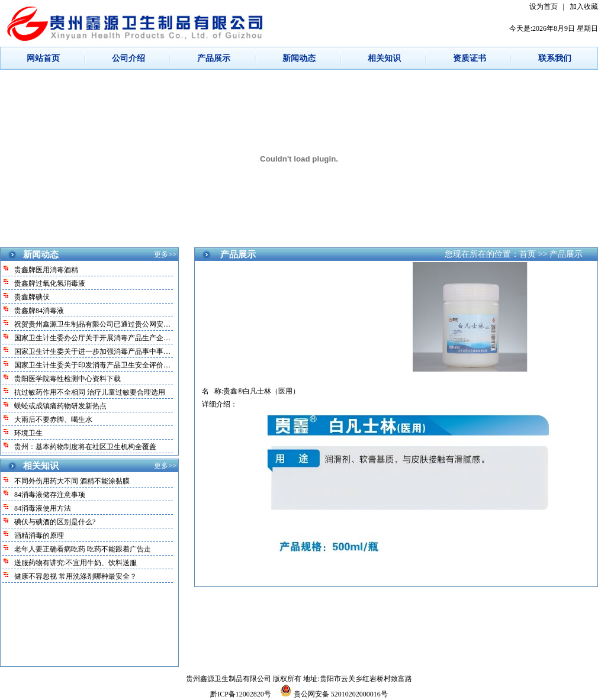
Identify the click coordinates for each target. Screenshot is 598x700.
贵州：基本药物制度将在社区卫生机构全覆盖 (85, 447)
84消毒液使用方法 (43, 508)
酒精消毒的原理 (39, 536)
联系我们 (555, 58)
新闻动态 (299, 58)
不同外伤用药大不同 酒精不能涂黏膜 (72, 481)
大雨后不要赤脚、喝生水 (53, 420)
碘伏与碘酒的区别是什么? (55, 522)
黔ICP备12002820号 (242, 694)
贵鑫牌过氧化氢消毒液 (50, 283)
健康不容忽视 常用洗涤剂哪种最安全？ (75, 576)
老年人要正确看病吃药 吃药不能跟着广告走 (83, 549)
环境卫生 (28, 433)
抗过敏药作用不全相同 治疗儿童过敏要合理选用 (90, 392)
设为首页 (544, 7)
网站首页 (43, 58)
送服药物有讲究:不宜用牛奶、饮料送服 (75, 563)
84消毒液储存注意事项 (50, 495)
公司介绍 (128, 58)
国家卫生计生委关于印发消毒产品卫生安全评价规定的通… (107, 365)
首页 (528, 254)
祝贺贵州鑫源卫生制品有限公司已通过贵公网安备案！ (99, 324)
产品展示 (214, 58)
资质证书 (470, 58)
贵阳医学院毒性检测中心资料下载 (67, 379)
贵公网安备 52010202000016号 (334, 694)
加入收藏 (584, 7)
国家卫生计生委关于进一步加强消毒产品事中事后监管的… (107, 351)
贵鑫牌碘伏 (32, 297)
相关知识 (384, 58)
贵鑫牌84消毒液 (39, 311)
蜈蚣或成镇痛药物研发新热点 (60, 406)
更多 (161, 254)
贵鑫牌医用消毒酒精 (46, 270)
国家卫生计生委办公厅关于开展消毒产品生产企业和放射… (107, 338)
